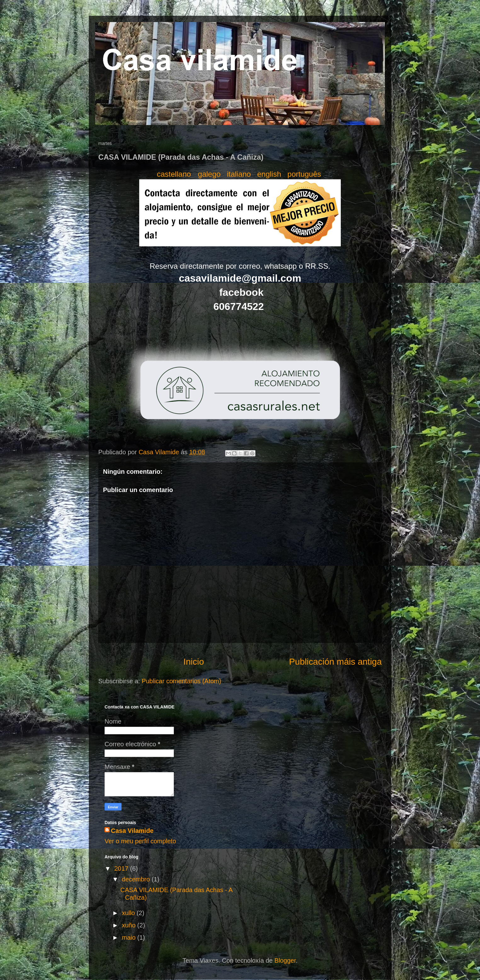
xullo (129, 913)
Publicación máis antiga (335, 662)
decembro (137, 879)
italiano (239, 174)
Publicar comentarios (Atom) (181, 681)
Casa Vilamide (132, 831)
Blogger (285, 960)
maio (130, 937)
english (269, 174)
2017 (122, 868)
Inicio (194, 662)
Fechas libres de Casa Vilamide (125, 337)
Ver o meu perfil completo (140, 841)
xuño (130, 925)
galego (209, 174)
